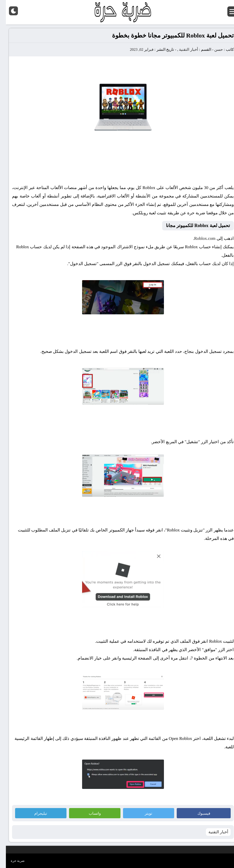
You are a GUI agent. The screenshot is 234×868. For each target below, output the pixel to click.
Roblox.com (199, 238)
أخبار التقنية (183, 49)
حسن (213, 49)
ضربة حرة (12, 861)
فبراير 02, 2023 (136, 49)
